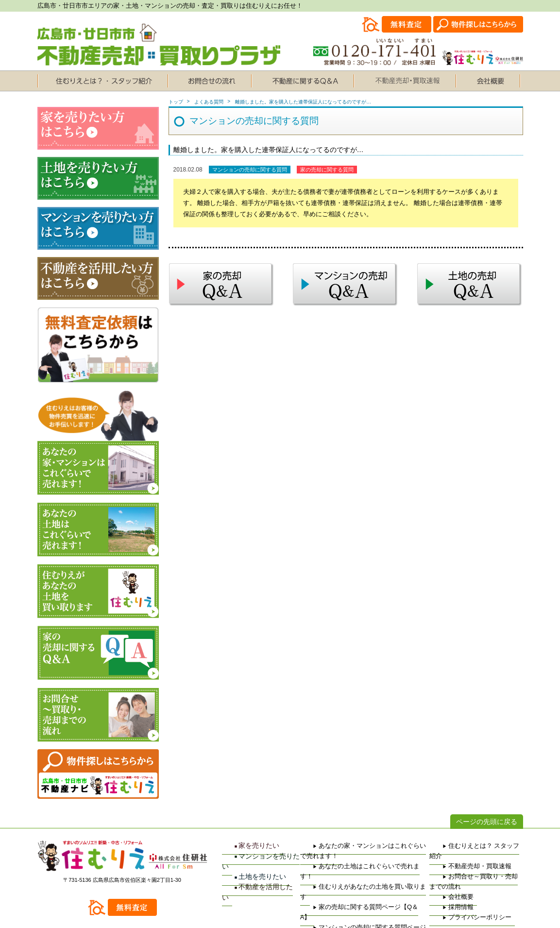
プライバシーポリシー (459, 897)
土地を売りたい (246, 866)
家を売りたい (243, 846)
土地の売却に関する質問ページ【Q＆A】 (351, 897)
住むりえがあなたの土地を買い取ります (350, 867)
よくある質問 (209, 102)
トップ (176, 102)
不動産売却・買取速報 (459, 856)
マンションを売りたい (255, 856)
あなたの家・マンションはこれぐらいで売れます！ (362, 846)
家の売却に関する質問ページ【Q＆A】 (348, 877)
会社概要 (445, 877)
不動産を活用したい (252, 876)
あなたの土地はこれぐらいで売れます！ (350, 856)
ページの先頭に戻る (487, 822)
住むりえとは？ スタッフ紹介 (467, 846)
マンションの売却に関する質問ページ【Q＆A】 (358, 887)
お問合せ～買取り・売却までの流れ (474, 867)
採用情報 (445, 887)
